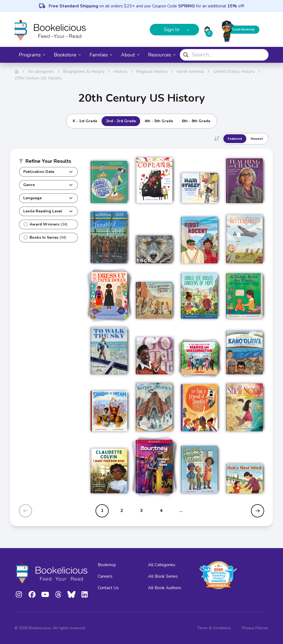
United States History (234, 72)
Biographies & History (84, 72)
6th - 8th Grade (196, 121)
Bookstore (67, 55)
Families (101, 55)
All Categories (162, 565)
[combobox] (224, 55)
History (120, 72)
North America (190, 72)
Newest (257, 139)
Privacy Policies (255, 628)
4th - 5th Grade (159, 121)
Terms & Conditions (214, 628)
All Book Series (163, 576)
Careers (105, 576)
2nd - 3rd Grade (121, 121)
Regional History (152, 72)
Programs (32, 55)
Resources (162, 55)
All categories (41, 72)
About (130, 55)
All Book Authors (165, 588)
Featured (235, 139)
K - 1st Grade (85, 121)
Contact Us (108, 588)
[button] (48, 162)
